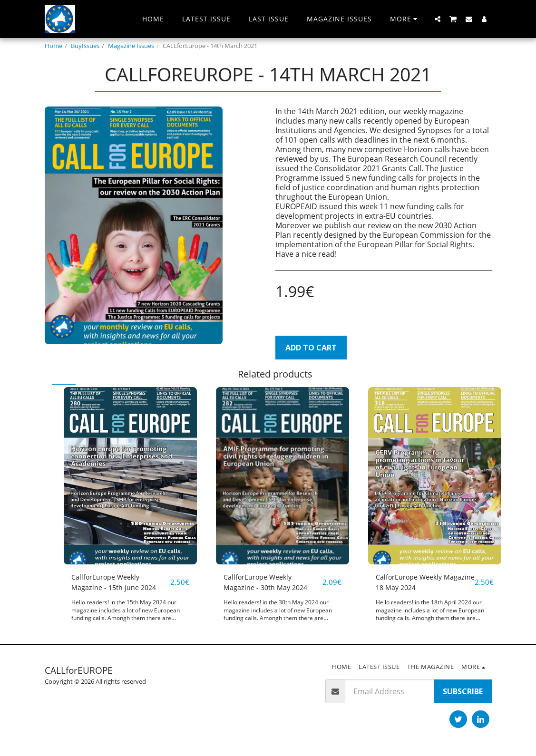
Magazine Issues (131, 46)
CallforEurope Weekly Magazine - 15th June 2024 (118, 583)
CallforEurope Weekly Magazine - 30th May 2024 (269, 583)
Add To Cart (311, 348)
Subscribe (463, 693)
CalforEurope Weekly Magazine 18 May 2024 (416, 583)
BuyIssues (85, 46)
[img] (130, 476)
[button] (438, 19)
